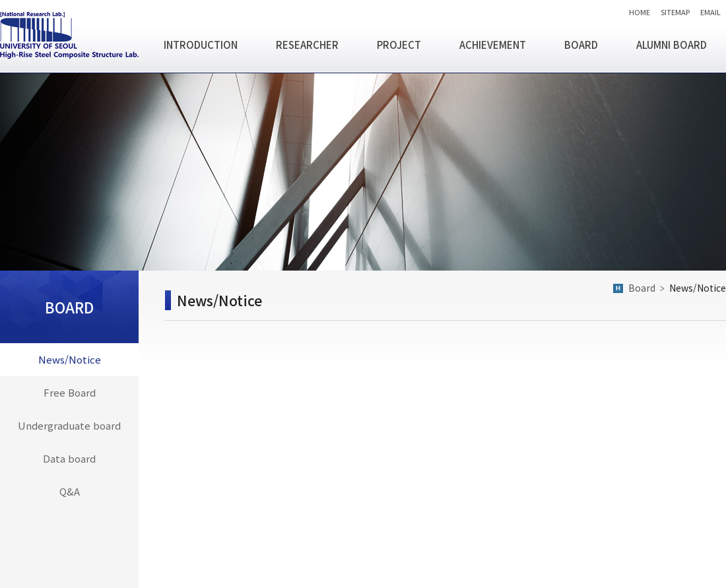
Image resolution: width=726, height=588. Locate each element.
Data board (69, 458)
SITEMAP (675, 12)
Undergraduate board (69, 425)
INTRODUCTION (201, 45)
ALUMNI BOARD (672, 45)
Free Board (70, 392)
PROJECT (399, 45)
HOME (640, 12)
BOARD (581, 45)
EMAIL (710, 12)
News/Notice (70, 359)
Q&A (70, 491)
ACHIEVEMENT (493, 45)
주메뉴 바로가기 (0, 0)
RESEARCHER (307, 45)
